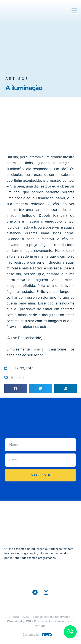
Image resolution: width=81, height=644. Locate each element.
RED (47, 635)
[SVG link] (40, 574)
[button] (16, 388)
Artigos (17, 79)
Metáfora (17, 378)
